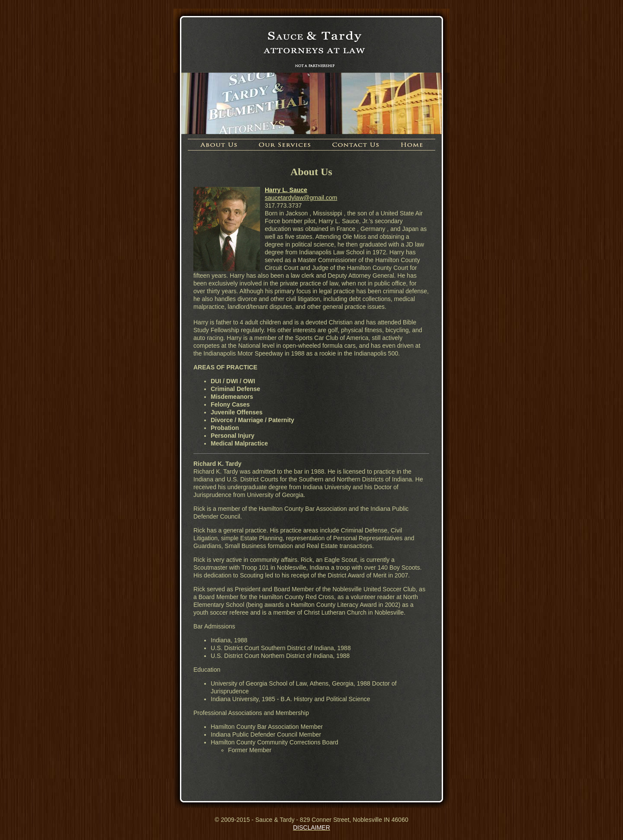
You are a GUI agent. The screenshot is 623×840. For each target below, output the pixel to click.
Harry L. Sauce (286, 190)
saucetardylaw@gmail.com (301, 198)
